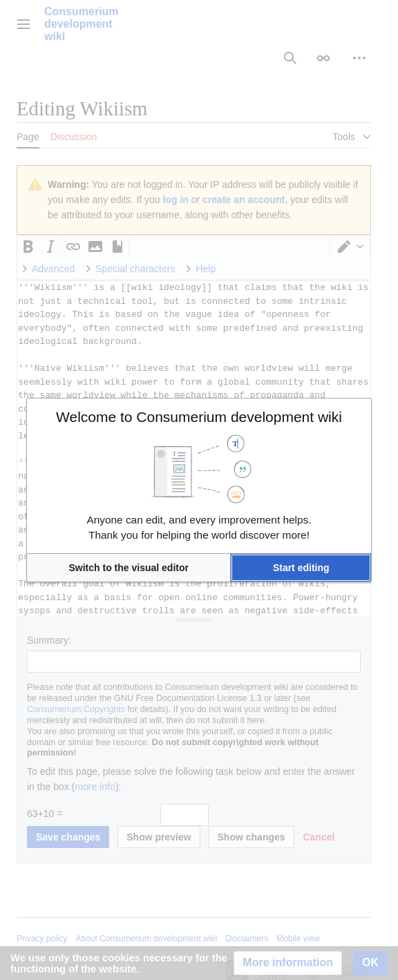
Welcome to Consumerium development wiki (199, 417)
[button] (129, 568)
